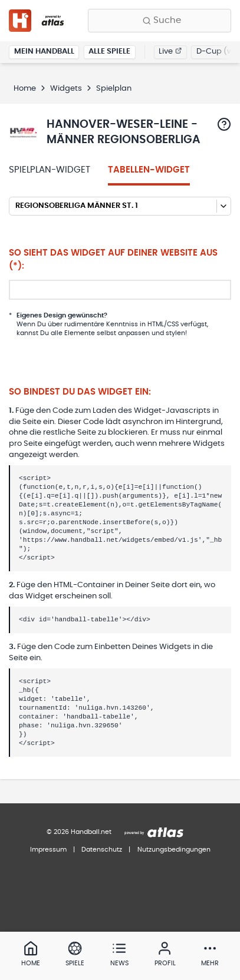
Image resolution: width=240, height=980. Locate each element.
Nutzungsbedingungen (174, 850)
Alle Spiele (109, 52)
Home (25, 89)
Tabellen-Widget (149, 170)
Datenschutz (102, 850)
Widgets (66, 89)
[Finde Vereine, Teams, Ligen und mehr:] (160, 21)
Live (170, 52)
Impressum (48, 850)
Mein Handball (44, 52)
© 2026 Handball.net (79, 832)
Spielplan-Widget (50, 170)
